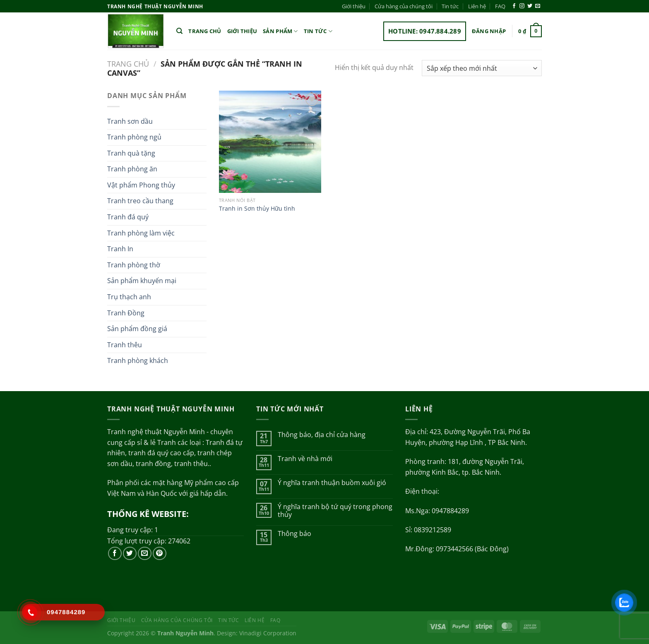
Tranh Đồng (126, 313)
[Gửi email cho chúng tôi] (538, 6)
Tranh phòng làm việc (141, 233)
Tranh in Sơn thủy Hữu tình (257, 209)
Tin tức (450, 6)
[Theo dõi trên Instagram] (522, 6)
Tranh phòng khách (138, 360)
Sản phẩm (280, 31)
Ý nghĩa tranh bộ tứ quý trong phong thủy (335, 511)
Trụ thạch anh (129, 297)
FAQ (500, 6)
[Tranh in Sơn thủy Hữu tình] (270, 142)
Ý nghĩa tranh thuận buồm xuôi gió (332, 483)
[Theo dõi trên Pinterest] (160, 554)
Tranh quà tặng (131, 153)
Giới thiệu (354, 6)
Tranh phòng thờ (134, 265)
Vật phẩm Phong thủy (141, 185)
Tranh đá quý (128, 217)
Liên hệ (477, 6)
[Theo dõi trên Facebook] (514, 6)
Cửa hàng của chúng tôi (404, 6)
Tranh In (120, 249)
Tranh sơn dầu (130, 121)
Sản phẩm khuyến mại (142, 281)
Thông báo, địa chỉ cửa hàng (322, 435)
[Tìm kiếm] (179, 31)
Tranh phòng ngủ (134, 137)
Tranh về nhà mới (305, 459)
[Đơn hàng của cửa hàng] (482, 68)
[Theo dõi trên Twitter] (530, 6)
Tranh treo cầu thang (140, 201)
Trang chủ (205, 31)
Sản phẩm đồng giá (137, 329)
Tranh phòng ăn (132, 169)
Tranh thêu (125, 345)
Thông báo (294, 534)
